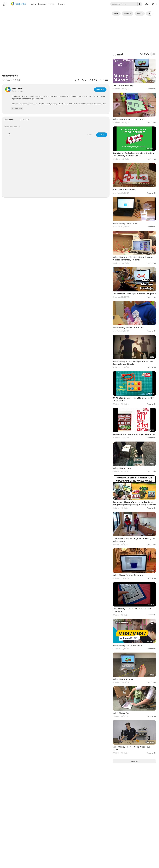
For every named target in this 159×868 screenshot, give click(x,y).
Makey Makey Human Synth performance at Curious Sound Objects (133, 363)
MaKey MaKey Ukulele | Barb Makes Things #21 (134, 294)
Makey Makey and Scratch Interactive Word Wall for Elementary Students (133, 259)
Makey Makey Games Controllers (128, 328)
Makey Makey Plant (121, 713)
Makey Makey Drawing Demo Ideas (129, 119)
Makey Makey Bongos (123, 679)
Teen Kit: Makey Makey (123, 85)
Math (33, 4)
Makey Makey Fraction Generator (128, 575)
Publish (102, 135)
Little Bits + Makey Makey (124, 190)
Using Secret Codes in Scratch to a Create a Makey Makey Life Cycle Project (133, 154)
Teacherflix (17, 88)
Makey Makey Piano (122, 468)
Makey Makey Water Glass (125, 223)
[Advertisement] (134, 34)
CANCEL (90, 135)
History (52, 4)
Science (42, 4)
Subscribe (100, 90)
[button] (154, 4)
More (62, 4)
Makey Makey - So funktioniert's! (128, 645)
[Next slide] (152, 14)
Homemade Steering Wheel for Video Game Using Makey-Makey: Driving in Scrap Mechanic (134, 503)
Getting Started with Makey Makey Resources (134, 434)
